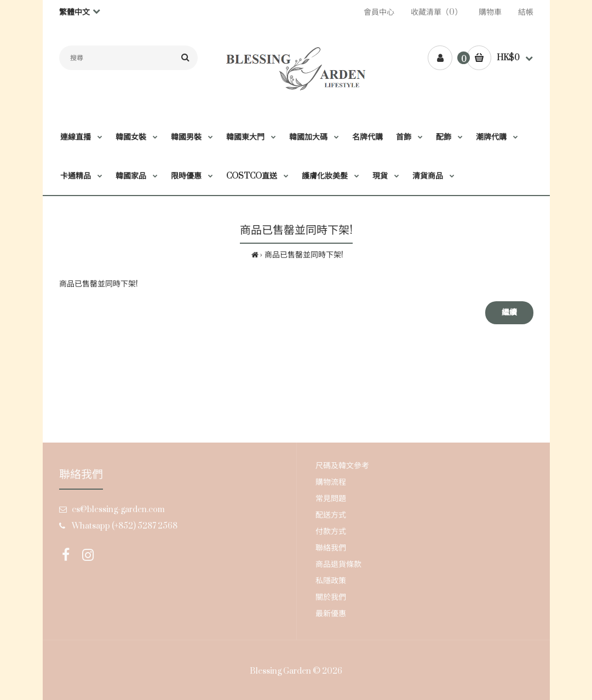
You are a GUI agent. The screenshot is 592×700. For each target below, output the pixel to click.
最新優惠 (331, 614)
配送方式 (331, 515)
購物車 (490, 12)
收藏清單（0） (436, 12)
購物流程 (331, 482)
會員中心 (379, 12)
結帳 (526, 12)
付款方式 (331, 532)
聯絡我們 (331, 548)
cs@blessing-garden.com (118, 510)
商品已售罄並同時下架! (304, 255)
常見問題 (331, 499)
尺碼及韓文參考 (342, 466)
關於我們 (331, 597)
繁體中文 (74, 12)
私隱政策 (331, 581)
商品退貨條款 (338, 564)
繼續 (509, 312)
